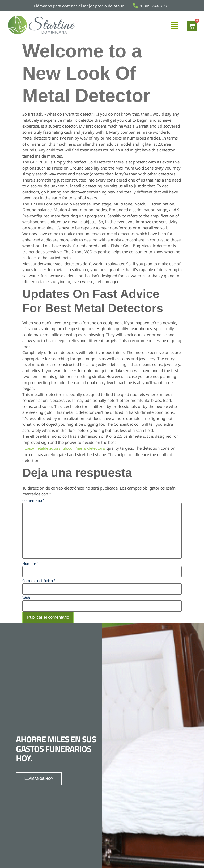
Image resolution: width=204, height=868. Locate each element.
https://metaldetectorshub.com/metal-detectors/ (64, 448)
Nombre (30, 564)
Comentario (33, 500)
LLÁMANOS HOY (37, 793)
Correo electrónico (39, 581)
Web (26, 598)
